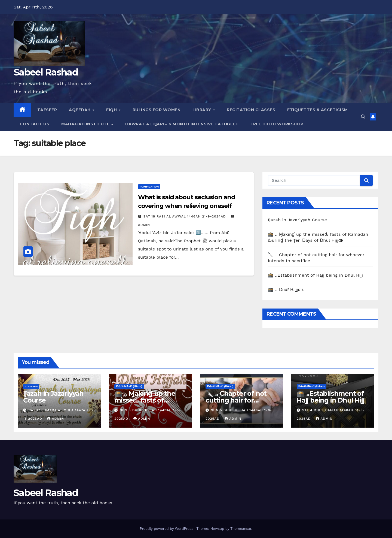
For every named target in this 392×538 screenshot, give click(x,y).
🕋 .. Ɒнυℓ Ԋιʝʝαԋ (286, 290)
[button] (363, 117)
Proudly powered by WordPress (167, 529)
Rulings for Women (157, 110)
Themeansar (241, 529)
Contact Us (34, 124)
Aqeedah (80, 110)
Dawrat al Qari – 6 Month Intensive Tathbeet (182, 124)
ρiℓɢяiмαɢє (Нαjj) (129, 386)
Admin (56, 419)
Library (202, 110)
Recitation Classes (251, 110)
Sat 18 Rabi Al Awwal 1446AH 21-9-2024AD (185, 216)
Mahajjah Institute (86, 124)
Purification (149, 187)
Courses (31, 386)
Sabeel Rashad (46, 72)
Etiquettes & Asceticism (318, 110)
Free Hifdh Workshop (277, 124)
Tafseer (47, 110)
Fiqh (112, 110)
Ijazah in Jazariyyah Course (297, 220)
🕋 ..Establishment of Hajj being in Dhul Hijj (315, 275)
